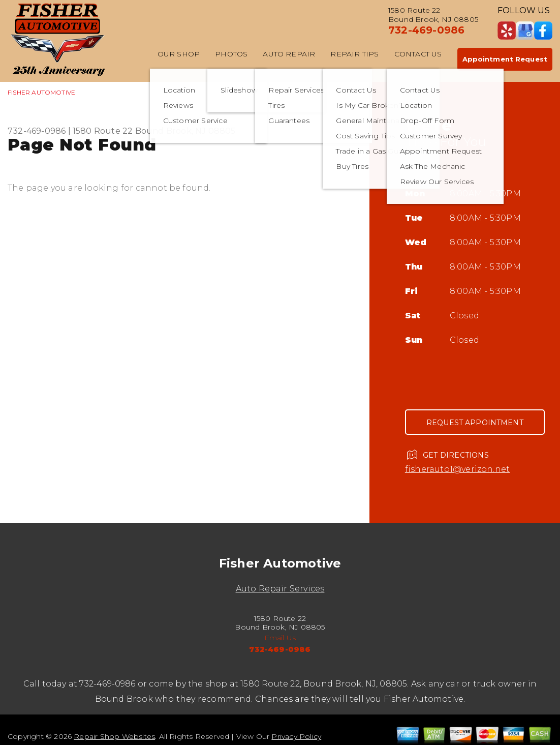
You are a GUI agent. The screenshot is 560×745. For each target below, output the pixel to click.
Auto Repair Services (280, 589)
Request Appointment (475, 423)
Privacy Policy (296, 736)
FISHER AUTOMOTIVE (41, 92)
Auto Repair (289, 54)
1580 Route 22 (103, 131)
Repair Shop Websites (114, 736)
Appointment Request (505, 59)
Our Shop (179, 54)
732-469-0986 (426, 30)
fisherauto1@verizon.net (457, 469)
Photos (231, 54)
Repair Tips (354, 54)
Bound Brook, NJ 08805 (185, 131)
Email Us (280, 638)
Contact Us (418, 54)
